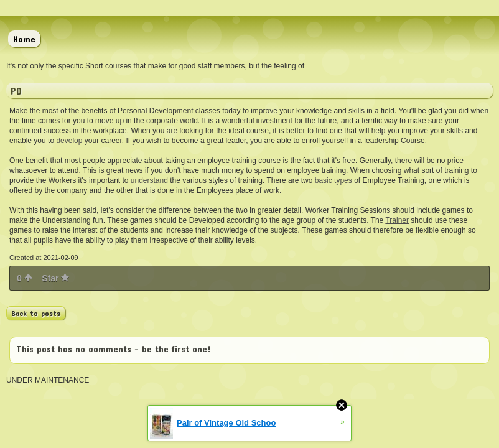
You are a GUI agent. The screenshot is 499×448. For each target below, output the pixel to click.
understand (149, 180)
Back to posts (36, 313)
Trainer (397, 220)
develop (69, 141)
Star (55, 278)
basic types (333, 180)
